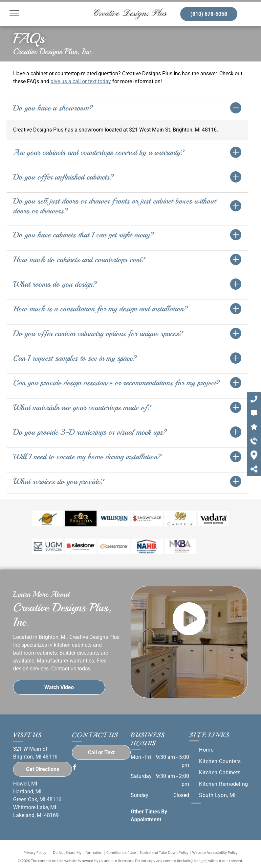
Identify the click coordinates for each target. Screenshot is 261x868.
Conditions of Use (121, 852)
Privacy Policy (35, 852)
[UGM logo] (48, 546)
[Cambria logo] (180, 518)
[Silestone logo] (81, 546)
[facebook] (75, 768)
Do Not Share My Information (78, 852)
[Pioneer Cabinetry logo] (48, 518)
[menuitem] (206, 750)
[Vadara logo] (213, 518)
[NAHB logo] (147, 546)
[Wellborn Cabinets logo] (114, 518)
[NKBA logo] (180, 546)
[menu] (14, 13)
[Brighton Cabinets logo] (81, 518)
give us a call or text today (81, 81)
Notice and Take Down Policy (164, 852)
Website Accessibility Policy (215, 852)
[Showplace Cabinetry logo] (147, 518)
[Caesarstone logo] (114, 546)
